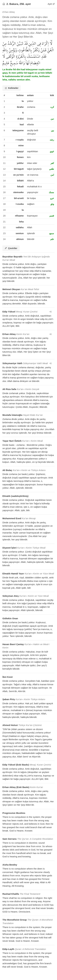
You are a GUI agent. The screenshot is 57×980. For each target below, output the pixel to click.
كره (52, 107)
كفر (52, 163)
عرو (52, 198)
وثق (52, 204)
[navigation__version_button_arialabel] (51, 312)
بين (52, 130)
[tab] (12, 88)
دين (52, 119)
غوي (52, 151)
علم (52, 239)
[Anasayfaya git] (4, 4)
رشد (52, 140)
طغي (52, 169)
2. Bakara (12, 4)
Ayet (51, 4)
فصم (52, 216)
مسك (51, 192)
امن (52, 175)
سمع (52, 233)
